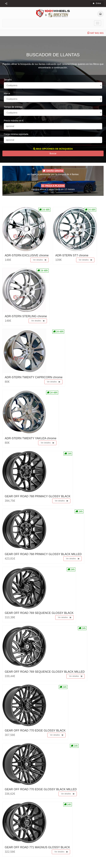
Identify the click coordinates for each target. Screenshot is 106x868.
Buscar (53, 153)
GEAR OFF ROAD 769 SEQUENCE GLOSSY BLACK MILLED (45, 672)
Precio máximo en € (14, 121)
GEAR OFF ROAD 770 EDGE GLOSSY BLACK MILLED (41, 789)
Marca (7, 93)
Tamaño (8, 80)
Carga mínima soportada (16, 134)
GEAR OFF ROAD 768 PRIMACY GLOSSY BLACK (38, 496)
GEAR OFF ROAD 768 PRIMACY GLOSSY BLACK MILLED (43, 554)
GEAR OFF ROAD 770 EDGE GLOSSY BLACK (35, 731)
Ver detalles (40, 260)
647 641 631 (96, 33)
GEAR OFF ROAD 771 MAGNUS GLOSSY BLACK (37, 847)
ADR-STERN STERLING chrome (26, 316)
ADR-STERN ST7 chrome (72, 255)
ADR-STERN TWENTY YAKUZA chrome (31, 438)
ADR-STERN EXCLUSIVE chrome (27, 255)
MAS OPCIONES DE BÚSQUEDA (53, 149)
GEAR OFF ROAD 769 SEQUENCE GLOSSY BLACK (39, 613)
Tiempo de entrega (13, 107)
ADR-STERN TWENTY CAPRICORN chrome (34, 377)
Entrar (97, 3)
